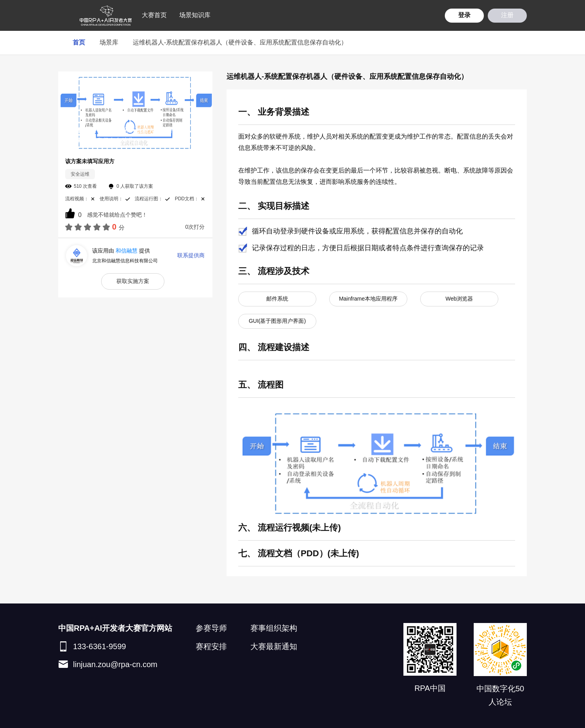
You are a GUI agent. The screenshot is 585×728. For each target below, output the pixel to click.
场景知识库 (195, 15)
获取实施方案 (133, 281)
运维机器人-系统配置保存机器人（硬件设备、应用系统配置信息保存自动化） (240, 42)
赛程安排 (211, 646)
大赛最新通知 (274, 646)
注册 (507, 15)
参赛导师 (211, 628)
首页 (79, 42)
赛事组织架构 (274, 628)
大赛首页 (154, 15)
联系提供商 (191, 255)
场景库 (109, 42)
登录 (464, 15)
